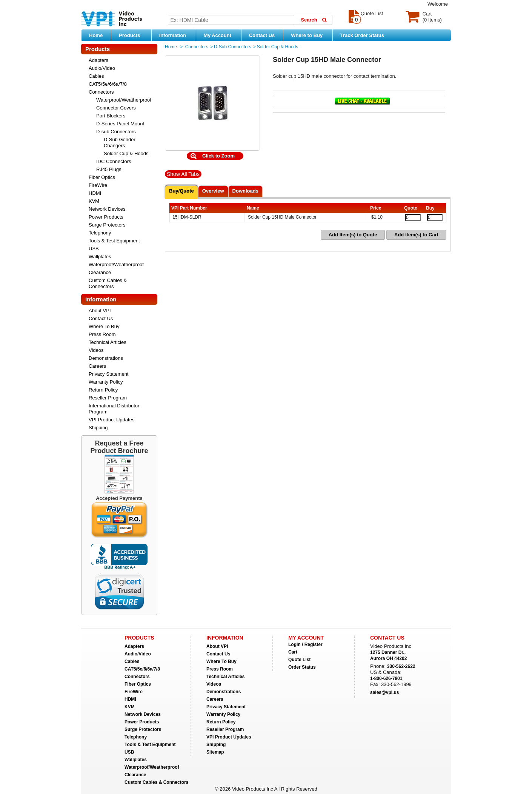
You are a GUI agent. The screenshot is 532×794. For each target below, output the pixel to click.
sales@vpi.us (384, 692)
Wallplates (100, 257)
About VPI (100, 311)
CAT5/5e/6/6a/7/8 (108, 84)
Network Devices (107, 209)
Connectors (101, 92)
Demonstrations (106, 358)
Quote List (299, 660)
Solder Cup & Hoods (126, 153)
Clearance (100, 272)
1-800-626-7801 (386, 678)
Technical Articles (108, 342)
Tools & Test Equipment (114, 241)
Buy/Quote (181, 191)
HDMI (95, 193)
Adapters (98, 60)
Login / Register (305, 644)
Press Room (102, 334)
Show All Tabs (183, 174)
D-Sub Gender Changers (120, 143)
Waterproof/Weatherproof (124, 100)
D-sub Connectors (116, 132)
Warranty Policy (106, 382)
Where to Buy (310, 35)
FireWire (98, 185)
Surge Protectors (107, 225)
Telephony (100, 233)
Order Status (302, 667)
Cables (96, 76)
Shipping (98, 428)
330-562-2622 (401, 666)
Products (133, 35)
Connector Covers (116, 108)
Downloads (245, 191)
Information (176, 35)
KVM (94, 201)
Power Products (106, 217)
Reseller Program (108, 398)
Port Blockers (111, 116)
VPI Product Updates (111, 420)
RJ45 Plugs (109, 169)
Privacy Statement (109, 374)
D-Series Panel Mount (120, 124)
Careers (97, 366)
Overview (213, 191)
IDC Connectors (114, 161)
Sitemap (215, 752)
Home (96, 35)
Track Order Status (362, 35)
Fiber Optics (102, 177)
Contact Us (262, 35)
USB (94, 249)
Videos (96, 350)
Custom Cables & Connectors (108, 283)
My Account (221, 35)
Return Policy (103, 390)
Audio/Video (102, 68)
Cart (293, 652)
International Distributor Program (114, 409)
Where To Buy (104, 326)
